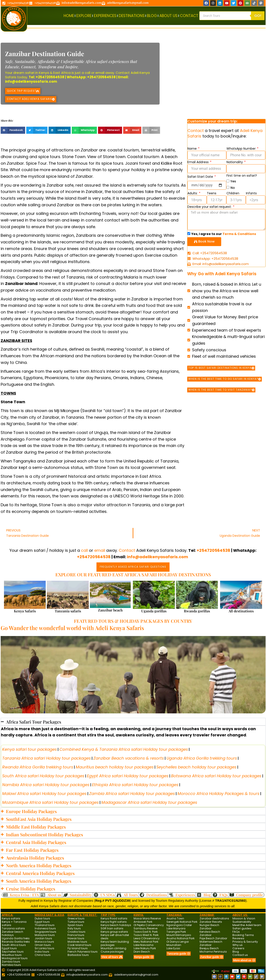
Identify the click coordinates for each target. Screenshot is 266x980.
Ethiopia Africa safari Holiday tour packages (135, 784)
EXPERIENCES (105, 16)
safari (30, 73)
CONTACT (189, 16)
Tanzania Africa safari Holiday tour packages (46, 758)
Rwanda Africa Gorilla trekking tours (38, 767)
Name (192, 149)
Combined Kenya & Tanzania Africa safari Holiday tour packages (124, 749)
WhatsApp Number (241, 149)
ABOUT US (168, 16)
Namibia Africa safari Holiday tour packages (46, 784)
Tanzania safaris (68, 611)
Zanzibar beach (110, 610)
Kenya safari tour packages (29, 749)
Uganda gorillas (154, 611)
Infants (251, 193)
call (88, 73)
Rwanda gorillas (197, 611)
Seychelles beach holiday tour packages (196, 767)
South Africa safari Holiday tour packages (43, 776)
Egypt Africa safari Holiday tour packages (128, 776)
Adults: (193, 193)
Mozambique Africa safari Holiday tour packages (50, 802)
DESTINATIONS (132, 16)
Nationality (235, 162)
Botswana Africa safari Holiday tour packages (216, 776)
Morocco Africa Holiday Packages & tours (218, 793)
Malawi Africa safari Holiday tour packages (44, 793)
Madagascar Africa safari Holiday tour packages (149, 802)
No (233, 188)
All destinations (241, 611)
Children (233, 193)
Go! (258, 16)
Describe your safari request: (210, 207)
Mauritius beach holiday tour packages (115, 767)
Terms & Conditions (239, 234)
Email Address (198, 162)
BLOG (152, 16)
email (100, 73)
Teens (212, 193)
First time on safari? (242, 176)
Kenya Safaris (25, 611)
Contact (123, 73)
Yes (233, 181)
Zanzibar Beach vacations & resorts (129, 758)
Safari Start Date (201, 177)
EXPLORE (84, 16)
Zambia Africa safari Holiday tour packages (132, 793)
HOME (69, 16)
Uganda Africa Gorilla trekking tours (202, 758)
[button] (13, 130)
